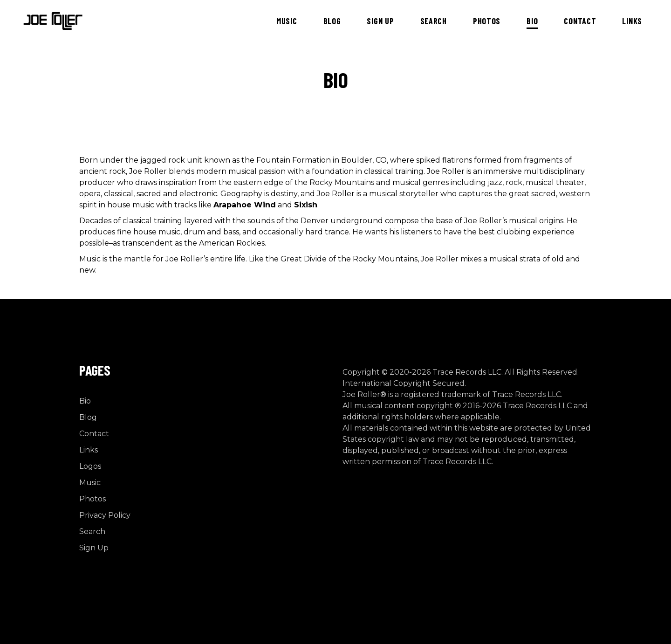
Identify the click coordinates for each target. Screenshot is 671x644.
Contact (94, 434)
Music (90, 483)
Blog (88, 417)
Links (89, 450)
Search (92, 531)
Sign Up (94, 548)
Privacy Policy (105, 515)
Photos (92, 499)
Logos (90, 466)
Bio (85, 401)
